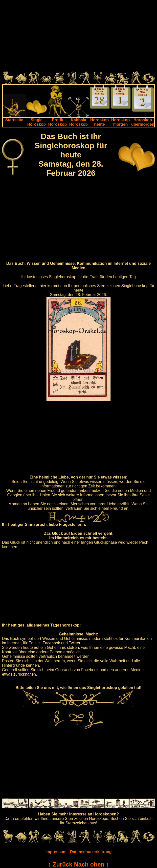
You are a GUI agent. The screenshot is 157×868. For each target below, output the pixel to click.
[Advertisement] (78, 37)
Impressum (56, 852)
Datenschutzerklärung (91, 852)
